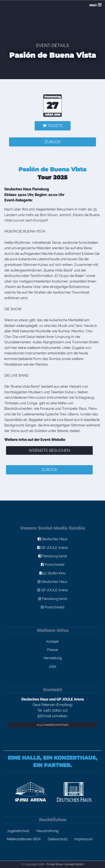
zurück (53, 142)
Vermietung (52, 658)
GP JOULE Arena (52, 548)
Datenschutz (58, 839)
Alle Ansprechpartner (52, 725)
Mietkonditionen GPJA (24, 839)
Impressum (84, 839)
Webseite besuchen (49, 450)
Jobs (52, 666)
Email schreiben (53, 716)
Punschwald (53, 565)
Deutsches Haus (53, 539)
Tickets (53, 126)
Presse (52, 650)
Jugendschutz (18, 831)
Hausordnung (47, 831)
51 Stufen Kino (52, 573)
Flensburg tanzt (53, 556)
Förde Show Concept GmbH (65, 864)
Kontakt (52, 642)
